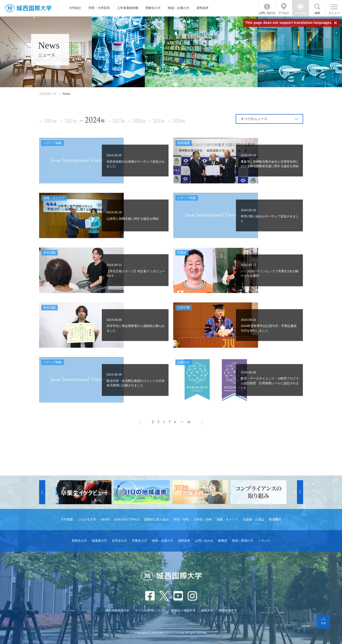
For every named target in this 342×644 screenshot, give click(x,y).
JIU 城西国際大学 (28, 8)
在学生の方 (119, 541)
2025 (71, 121)
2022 (139, 121)
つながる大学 (87, 519)
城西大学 (207, 610)
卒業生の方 (139, 541)
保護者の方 (99, 541)
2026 (51, 121)
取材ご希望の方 (243, 541)
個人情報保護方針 (117, 610)
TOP (323, 623)
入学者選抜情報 (128, 8)
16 (189, 422)
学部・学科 (181, 519)
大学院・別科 (203, 519)
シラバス (264, 541)
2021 (159, 121)
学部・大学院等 (99, 8)
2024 (95, 120)
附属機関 (275, 519)
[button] (42, 492)
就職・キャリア (227, 519)
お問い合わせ (267, 13)
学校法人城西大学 (183, 610)
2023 (119, 121)
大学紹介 (75, 8)
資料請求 (202, 8)
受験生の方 (153, 8)
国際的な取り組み (157, 519)
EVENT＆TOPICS (127, 519)
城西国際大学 (48, 94)
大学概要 (67, 519)
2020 (179, 121)
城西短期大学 (228, 610)
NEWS (105, 519)
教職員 (223, 541)
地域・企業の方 (179, 8)
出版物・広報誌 (253, 519)
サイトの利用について (150, 610)
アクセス (284, 13)
